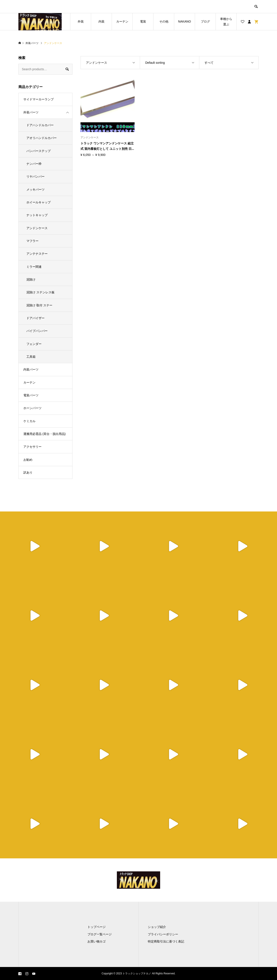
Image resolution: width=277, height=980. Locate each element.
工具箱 (31, 357)
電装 (143, 21)
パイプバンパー (37, 331)
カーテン (122, 21)
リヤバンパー (35, 176)
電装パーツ (31, 395)
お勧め (28, 460)
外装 (81, 21)
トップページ (97, 927)
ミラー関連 (34, 267)
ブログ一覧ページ (100, 934)
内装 (101, 21)
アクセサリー (32, 447)
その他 (164, 21)
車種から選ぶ (226, 22)
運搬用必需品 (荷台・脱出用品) (44, 434)
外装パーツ (31, 112)
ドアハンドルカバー (40, 125)
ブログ (205, 21)
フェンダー (34, 344)
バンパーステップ (39, 151)
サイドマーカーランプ (39, 99)
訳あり (28, 472)
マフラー (32, 241)
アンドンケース (37, 228)
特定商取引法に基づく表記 (166, 941)
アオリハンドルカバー (42, 138)
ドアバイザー (35, 318)
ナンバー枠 (34, 164)
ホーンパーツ (32, 408)
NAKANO (184, 21)
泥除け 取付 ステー (39, 305)
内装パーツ (31, 369)
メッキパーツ (35, 189)
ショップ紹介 (157, 927)
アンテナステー (37, 254)
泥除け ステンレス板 (40, 292)
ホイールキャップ (39, 202)
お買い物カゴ (97, 941)
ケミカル (29, 421)
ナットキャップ (37, 215)
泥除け (31, 279)
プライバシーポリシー (163, 934)
